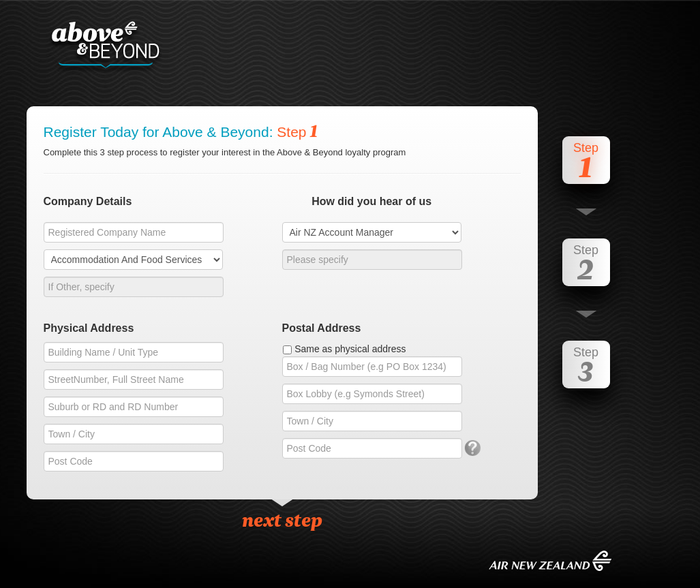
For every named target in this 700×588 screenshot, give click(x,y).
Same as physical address (350, 349)
